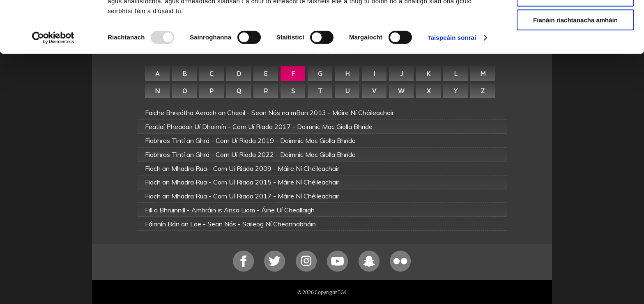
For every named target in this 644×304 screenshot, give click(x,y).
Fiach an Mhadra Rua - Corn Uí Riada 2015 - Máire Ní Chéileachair (242, 182)
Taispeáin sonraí (452, 86)
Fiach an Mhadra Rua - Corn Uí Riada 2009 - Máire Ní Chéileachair (242, 168)
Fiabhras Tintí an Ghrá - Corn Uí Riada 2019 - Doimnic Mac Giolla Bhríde (250, 140)
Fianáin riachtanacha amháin (575, 68)
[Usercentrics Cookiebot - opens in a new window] (53, 86)
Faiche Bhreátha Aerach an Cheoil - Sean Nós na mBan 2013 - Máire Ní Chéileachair (269, 113)
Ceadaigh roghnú (575, 45)
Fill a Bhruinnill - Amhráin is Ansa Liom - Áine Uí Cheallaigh (230, 210)
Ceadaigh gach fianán (575, 20)
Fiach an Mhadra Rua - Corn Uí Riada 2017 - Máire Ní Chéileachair (242, 196)
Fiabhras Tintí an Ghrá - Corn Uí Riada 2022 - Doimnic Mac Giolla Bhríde (250, 154)
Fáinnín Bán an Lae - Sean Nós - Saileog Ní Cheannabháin (230, 224)
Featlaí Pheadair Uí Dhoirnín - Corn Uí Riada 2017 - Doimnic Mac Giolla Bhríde (259, 127)
